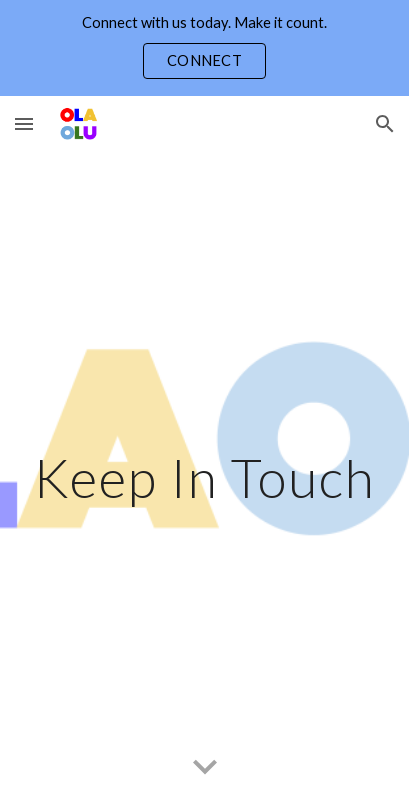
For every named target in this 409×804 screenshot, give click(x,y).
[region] (204, 48)
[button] (24, 123)
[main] (204, 477)
